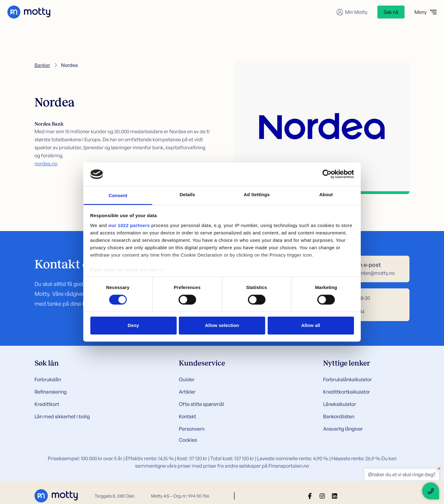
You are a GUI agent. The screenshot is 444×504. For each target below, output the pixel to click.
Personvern (192, 429)
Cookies (188, 440)
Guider (187, 379)
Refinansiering (51, 392)
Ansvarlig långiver (343, 429)
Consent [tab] (118, 195)
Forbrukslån (48, 379)
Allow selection (222, 325)
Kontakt (187, 416)
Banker (42, 65)
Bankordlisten (339, 416)
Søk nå (391, 12)
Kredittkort (47, 404)
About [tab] (326, 194)
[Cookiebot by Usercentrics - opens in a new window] (327, 174)
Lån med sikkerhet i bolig (62, 416)
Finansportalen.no (289, 466)
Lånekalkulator (340, 404)
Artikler (187, 392)
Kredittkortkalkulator (347, 392)
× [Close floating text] (439, 468)
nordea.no (46, 163)
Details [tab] (187, 194)
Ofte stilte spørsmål (201, 404)
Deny (133, 325)
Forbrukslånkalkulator (347, 379)
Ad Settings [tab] (257, 194)
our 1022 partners (129, 225)
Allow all (311, 325)
